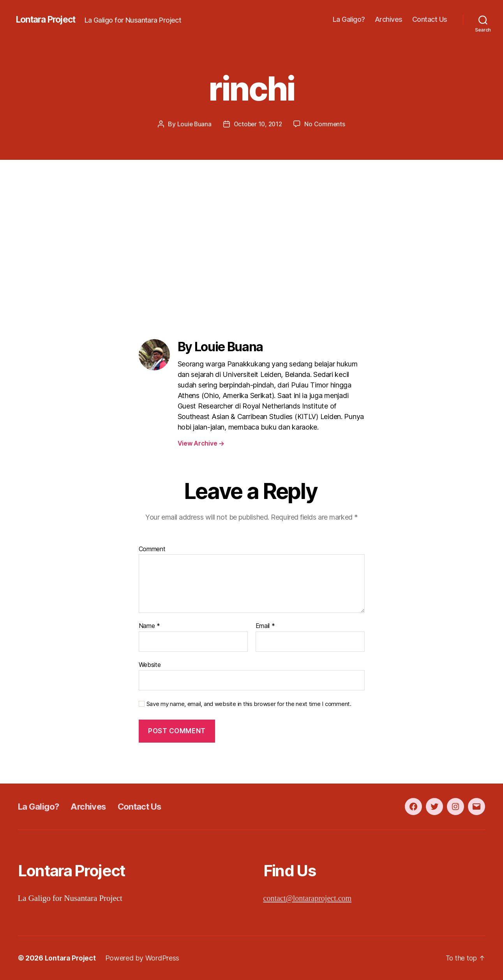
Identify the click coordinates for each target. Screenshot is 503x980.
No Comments (326, 124)
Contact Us (430, 19)
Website (150, 664)
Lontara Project (48, 19)
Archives (389, 19)
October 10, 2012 (258, 124)
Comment (152, 549)
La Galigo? (349, 19)
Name (149, 626)
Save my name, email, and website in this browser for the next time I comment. (249, 704)
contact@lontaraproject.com (310, 898)
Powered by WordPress (143, 958)
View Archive (201, 443)
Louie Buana (193, 124)
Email (265, 626)
